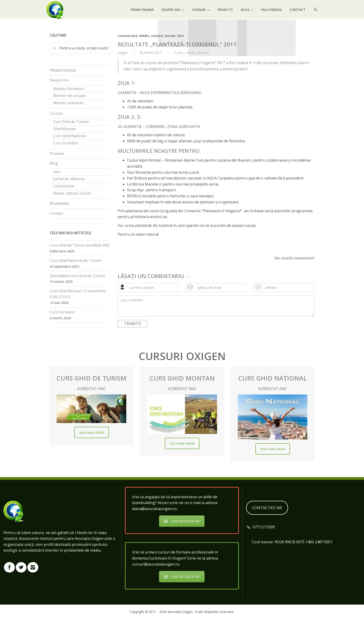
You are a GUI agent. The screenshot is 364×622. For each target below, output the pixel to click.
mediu (179, 53)
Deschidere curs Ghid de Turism (77, 276)
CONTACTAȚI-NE (267, 508)
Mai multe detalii (92, 432)
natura (190, 53)
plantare (203, 53)
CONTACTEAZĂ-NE (182, 521)
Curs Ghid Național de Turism (75, 261)
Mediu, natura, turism (157, 36)
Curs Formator (62, 312)
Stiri (180, 36)
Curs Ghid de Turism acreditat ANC (80, 245)
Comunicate (128, 36)
